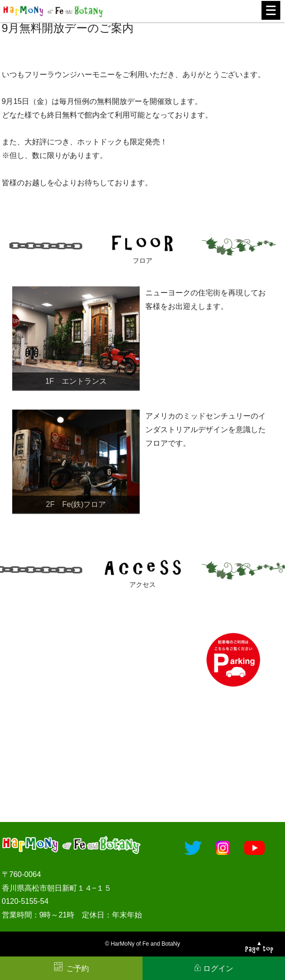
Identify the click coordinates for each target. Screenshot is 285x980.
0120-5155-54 (25, 901)
